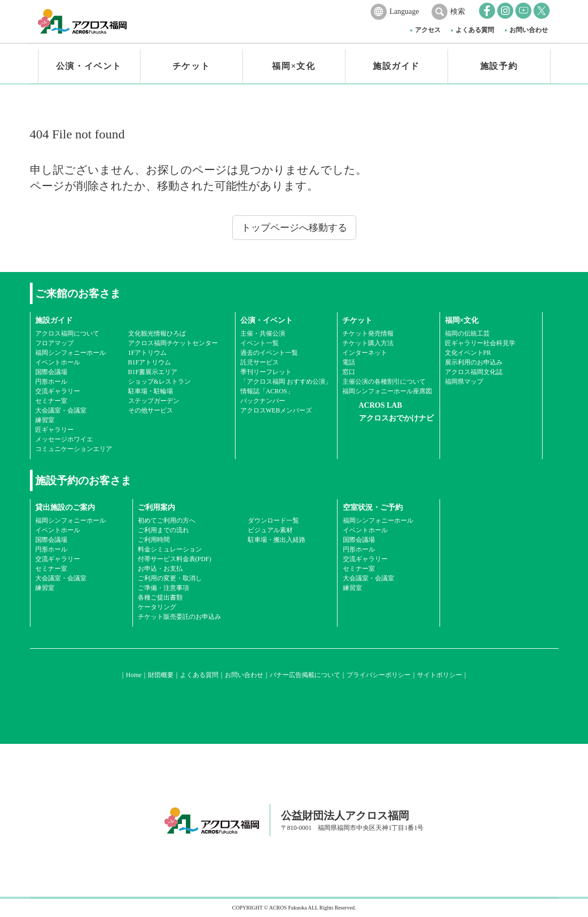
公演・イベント (89, 66)
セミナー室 (51, 401)
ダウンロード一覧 (273, 520)
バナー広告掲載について (305, 675)
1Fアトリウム (148, 353)
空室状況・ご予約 (373, 507)
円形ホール (51, 382)
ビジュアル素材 (270, 530)
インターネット (365, 353)
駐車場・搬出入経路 (277, 540)
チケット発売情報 (368, 333)
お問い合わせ (529, 30)
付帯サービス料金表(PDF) (175, 559)
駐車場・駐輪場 (151, 391)
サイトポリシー (440, 675)
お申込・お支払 (160, 569)
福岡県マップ (464, 382)
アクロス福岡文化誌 (474, 372)
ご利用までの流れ (163, 530)
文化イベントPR (468, 353)
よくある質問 (475, 30)
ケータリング (157, 607)
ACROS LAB (381, 405)
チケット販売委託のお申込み (179, 617)
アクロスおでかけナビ (396, 418)
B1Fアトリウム (150, 362)
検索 (458, 11)
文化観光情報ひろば (157, 333)
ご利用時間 (154, 540)
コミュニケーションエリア (74, 449)
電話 (349, 362)
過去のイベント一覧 (269, 353)
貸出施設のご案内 (65, 507)
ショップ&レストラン (159, 382)
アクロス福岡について (67, 333)
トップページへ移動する (294, 228)
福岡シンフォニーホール (70, 353)
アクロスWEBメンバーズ (276, 410)
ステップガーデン (154, 401)
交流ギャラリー (58, 391)
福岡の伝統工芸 (467, 333)
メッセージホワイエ (64, 439)
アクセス (428, 30)
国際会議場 (51, 372)
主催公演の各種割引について (384, 382)
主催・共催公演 (263, 333)
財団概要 (161, 675)
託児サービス (260, 362)
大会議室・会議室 (61, 410)
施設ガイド (396, 66)
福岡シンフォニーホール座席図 (387, 391)
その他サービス (151, 410)
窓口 (349, 372)
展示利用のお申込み (474, 362)
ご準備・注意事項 (163, 588)
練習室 (45, 420)
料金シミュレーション (170, 549)
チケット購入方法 (368, 343)
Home (134, 675)
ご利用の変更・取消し (170, 578)
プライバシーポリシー (379, 675)
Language (404, 11)
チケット (191, 66)
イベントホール (58, 362)
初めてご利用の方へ (167, 520)
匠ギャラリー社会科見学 (480, 343)
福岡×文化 (293, 66)
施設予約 (499, 66)
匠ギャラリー (54, 430)
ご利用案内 (156, 507)
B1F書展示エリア (153, 372)
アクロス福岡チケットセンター (173, 343)
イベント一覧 (260, 343)
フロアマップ (54, 343)
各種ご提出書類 (160, 597)
